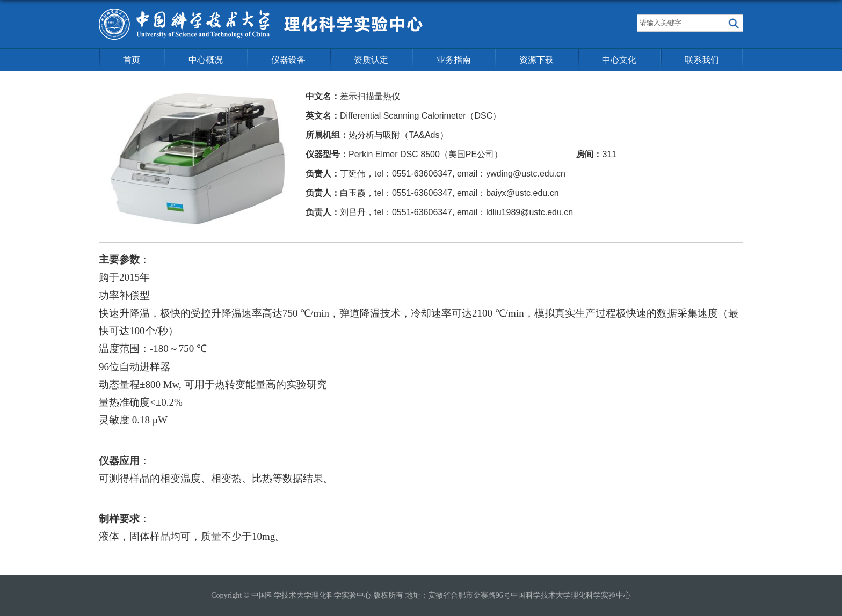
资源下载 (536, 60)
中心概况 (206, 60)
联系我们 (702, 60)
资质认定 (371, 60)
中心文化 (619, 60)
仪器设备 (288, 60)
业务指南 (454, 60)
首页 (132, 60)
